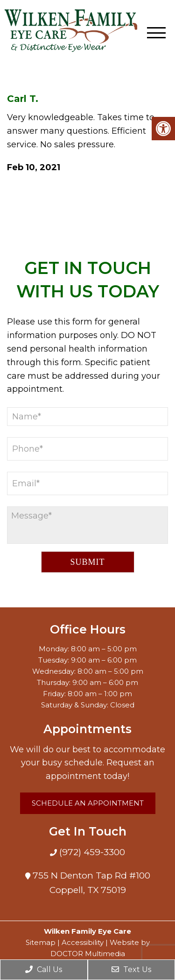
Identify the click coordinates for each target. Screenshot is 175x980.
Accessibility (83, 942)
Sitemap (41, 942)
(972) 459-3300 (91, 852)
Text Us (131, 969)
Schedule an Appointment (88, 803)
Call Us (44, 969)
